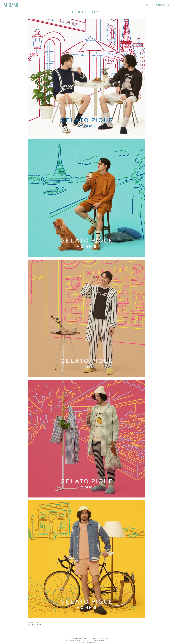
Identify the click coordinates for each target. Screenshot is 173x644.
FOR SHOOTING (80, 12)
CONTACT (159, 5)
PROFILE (148, 5)
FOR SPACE (95, 12)
